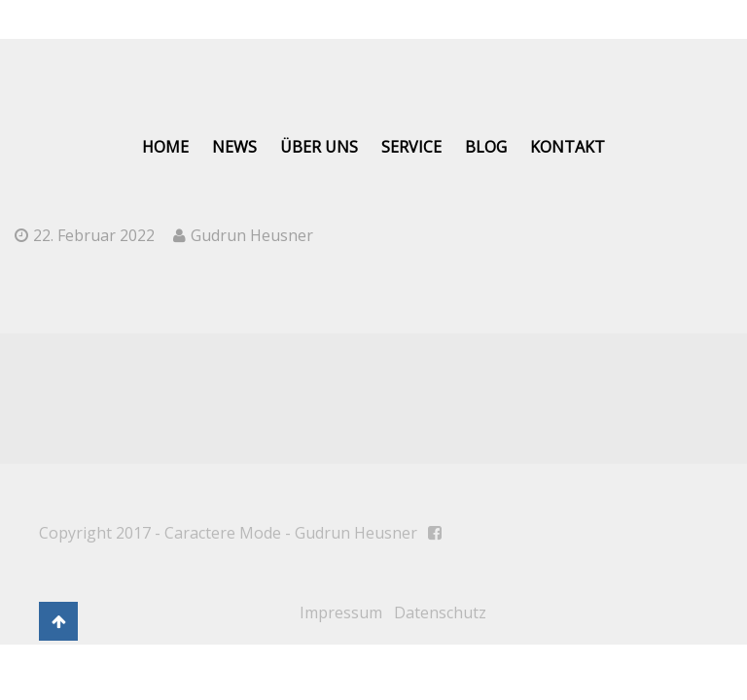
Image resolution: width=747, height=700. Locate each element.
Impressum (341, 612)
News (234, 147)
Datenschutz (440, 612)
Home (165, 147)
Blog (486, 147)
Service (411, 147)
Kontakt (568, 147)
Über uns (319, 147)
